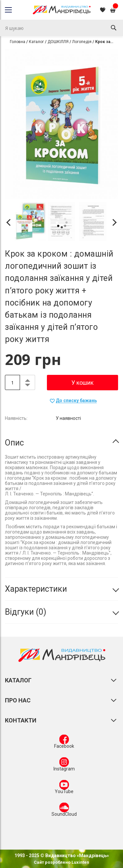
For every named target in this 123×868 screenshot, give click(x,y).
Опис (14, 443)
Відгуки (26, 612)
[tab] (61, 443)
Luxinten (80, 862)
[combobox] (61, 28)
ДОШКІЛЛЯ (58, 42)
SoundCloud (64, 811)
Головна (18, 42)
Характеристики (36, 589)
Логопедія (82, 42)
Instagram (64, 765)
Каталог (36, 42)
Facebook (64, 743)
